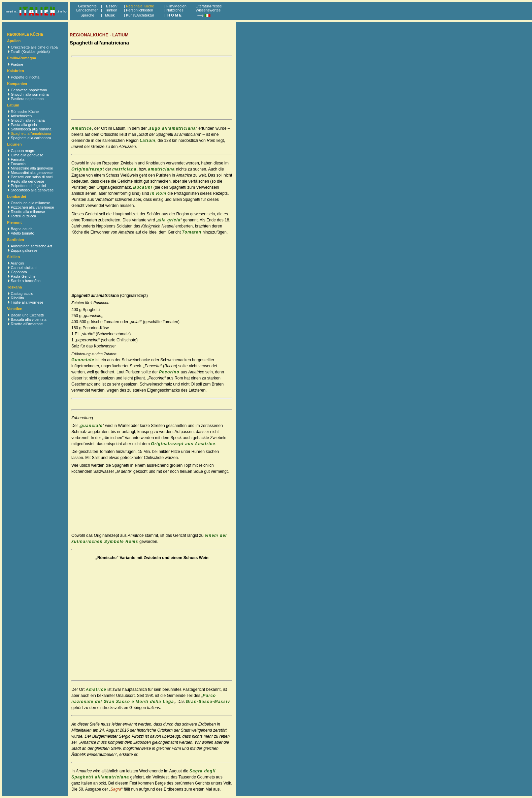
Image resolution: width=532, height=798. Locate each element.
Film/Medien (176, 6)
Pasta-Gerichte (23, 276)
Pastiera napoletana (27, 99)
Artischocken (21, 116)
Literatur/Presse (209, 6)
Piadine (17, 64)
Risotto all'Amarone (27, 324)
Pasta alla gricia (24, 125)
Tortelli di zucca (23, 216)
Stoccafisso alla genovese (32, 190)
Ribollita (17, 298)
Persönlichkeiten (140, 10)
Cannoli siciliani (24, 268)
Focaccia (18, 164)
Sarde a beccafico (26, 281)
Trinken (110, 10)
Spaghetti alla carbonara (31, 138)
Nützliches (175, 10)
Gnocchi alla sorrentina (30, 94)
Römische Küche (25, 112)
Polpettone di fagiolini (28, 186)
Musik (110, 15)
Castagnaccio (22, 294)
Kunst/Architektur (140, 15)
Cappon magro (23, 151)
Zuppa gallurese (24, 250)
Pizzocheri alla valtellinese (32, 207)
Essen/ (112, 6)
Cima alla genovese (27, 155)
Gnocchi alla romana (28, 120)
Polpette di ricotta (25, 77)
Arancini (17, 263)
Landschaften (87, 10)
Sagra (116, 789)
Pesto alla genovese (27, 181)
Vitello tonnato (23, 233)
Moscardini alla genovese (32, 173)
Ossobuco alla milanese (30, 203)
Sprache (87, 15)
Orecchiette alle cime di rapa (34, 47)
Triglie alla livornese (27, 302)
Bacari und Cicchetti (27, 315)
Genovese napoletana (29, 90)
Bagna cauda (22, 229)
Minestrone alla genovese (32, 168)
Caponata (19, 272)
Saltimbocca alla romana (31, 129)
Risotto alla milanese (28, 212)
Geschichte (87, 6)
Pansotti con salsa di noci (32, 177)
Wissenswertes (208, 10)
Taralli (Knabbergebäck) (30, 52)
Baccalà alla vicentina (29, 319)
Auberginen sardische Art (31, 246)
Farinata (18, 159)
